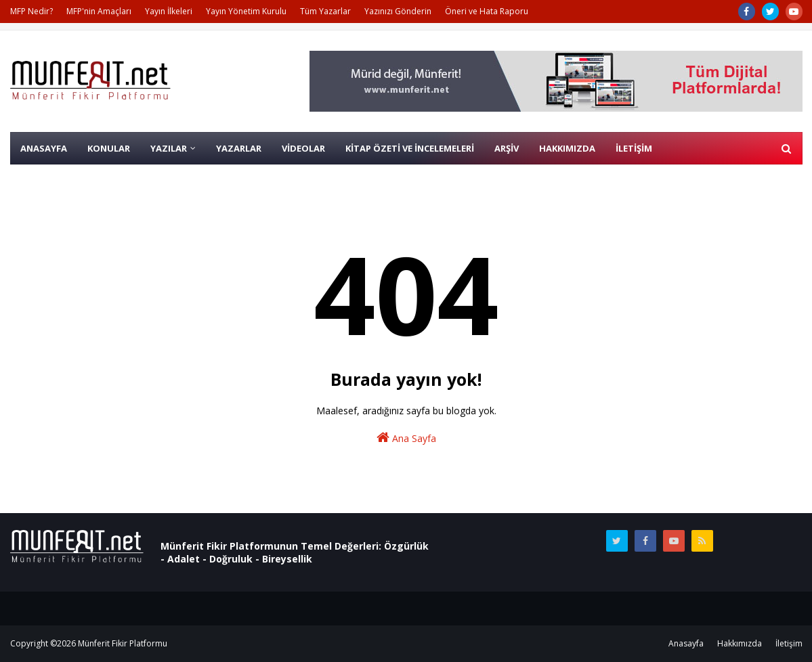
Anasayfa (686, 643)
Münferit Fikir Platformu (123, 643)
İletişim (789, 643)
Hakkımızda (740, 643)
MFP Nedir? (31, 11)
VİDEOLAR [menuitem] (303, 148)
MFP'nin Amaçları (99, 11)
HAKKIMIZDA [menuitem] (567, 148)
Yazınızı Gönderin (398, 11)
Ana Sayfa (406, 438)
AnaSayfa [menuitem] (44, 148)
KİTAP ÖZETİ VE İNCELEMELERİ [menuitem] (410, 148)
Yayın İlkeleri (169, 11)
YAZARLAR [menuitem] (239, 148)
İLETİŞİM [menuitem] (634, 148)
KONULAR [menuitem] (109, 148)
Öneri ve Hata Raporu (487, 11)
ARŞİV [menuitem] (507, 148)
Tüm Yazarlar (325, 11)
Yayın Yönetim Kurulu (246, 11)
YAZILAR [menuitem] (169, 148)
